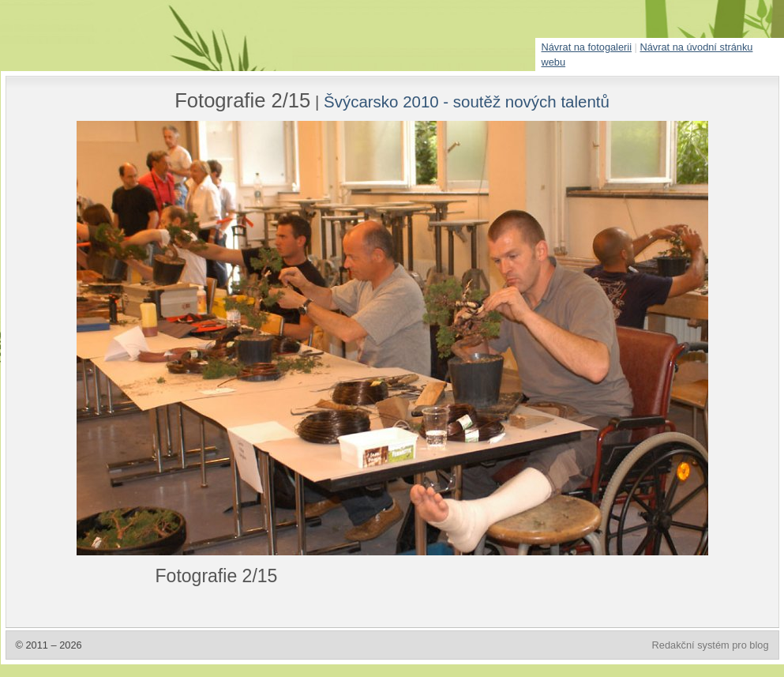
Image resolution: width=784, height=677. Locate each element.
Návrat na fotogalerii (587, 47)
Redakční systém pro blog (711, 645)
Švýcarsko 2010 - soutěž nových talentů (467, 102)
